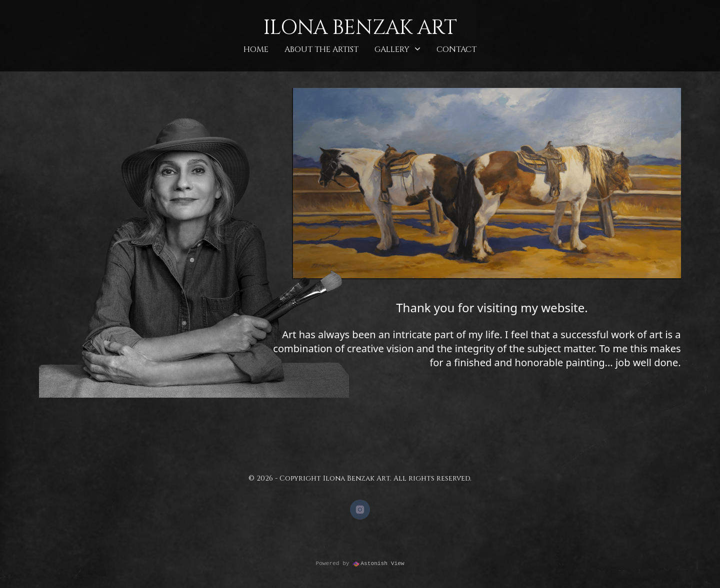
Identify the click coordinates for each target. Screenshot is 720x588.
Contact (456, 49)
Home (256, 49)
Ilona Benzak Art (360, 28)
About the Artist (321, 49)
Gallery (397, 49)
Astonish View (378, 564)
